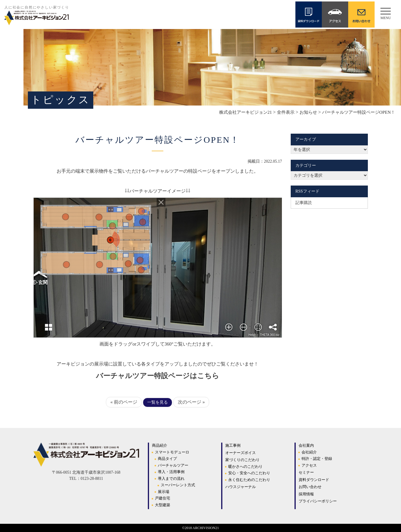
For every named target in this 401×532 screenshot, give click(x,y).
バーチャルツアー (173, 465)
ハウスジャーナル (241, 487)
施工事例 (233, 445)
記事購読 (304, 203)
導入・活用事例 (171, 472)
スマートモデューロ (172, 452)
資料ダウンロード (314, 480)
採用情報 (306, 494)
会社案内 (306, 445)
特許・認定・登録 (317, 459)
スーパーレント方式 (178, 485)
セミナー (306, 472)
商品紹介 (160, 445)
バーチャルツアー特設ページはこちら (158, 376)
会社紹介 (309, 452)
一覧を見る (158, 402)
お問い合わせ (310, 487)
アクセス (309, 465)
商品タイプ (167, 459)
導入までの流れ (171, 479)
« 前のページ (124, 402)
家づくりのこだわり (242, 460)
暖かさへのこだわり (245, 466)
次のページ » (191, 402)
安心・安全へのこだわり (249, 473)
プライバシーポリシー (318, 501)
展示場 (164, 492)
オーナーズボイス (241, 453)
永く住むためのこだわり (249, 480)
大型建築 (163, 505)
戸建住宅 (163, 498)
